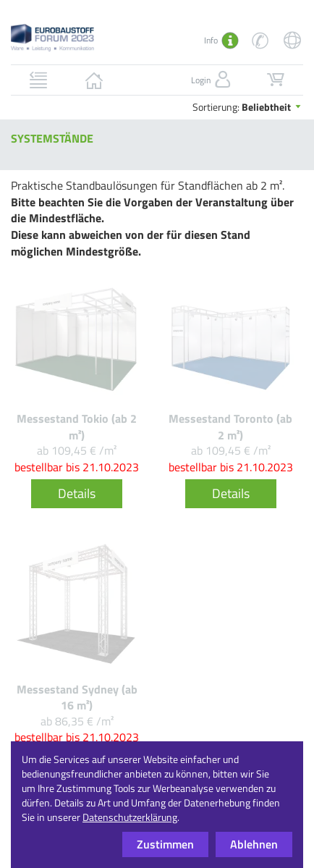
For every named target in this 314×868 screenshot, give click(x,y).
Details (77, 493)
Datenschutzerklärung (130, 817)
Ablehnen (254, 844)
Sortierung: (248, 107)
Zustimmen (165, 844)
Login (212, 80)
